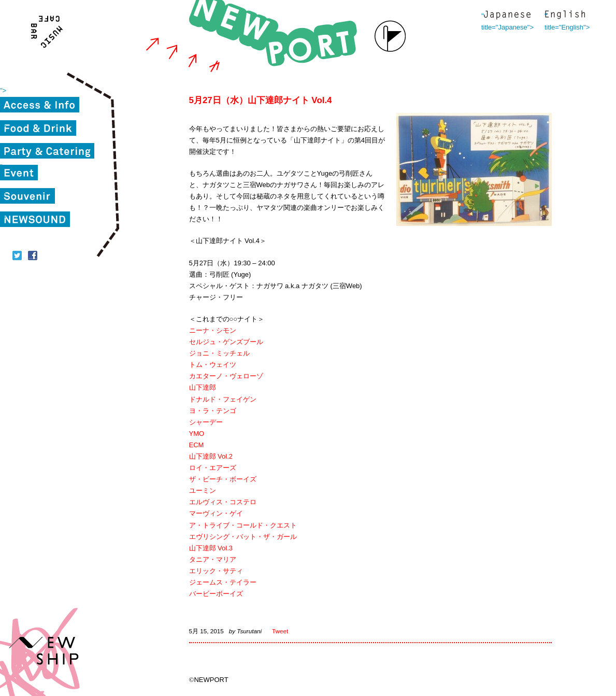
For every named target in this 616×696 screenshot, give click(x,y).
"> (3, 90)
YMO (197, 434)
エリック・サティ (216, 571)
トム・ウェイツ (213, 365)
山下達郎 (203, 387)
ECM (197, 445)
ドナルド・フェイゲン (223, 399)
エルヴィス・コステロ (223, 502)
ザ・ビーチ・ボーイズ (223, 479)
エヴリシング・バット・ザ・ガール (243, 537)
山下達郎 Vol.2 (211, 456)
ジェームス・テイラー (223, 582)
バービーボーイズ (216, 594)
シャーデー (206, 422)
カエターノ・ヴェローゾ (226, 376)
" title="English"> (565, 16)
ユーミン (203, 491)
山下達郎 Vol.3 (211, 548)
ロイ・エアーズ (213, 468)
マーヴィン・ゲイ (216, 513)
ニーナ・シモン (213, 330)
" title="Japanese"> (507, 16)
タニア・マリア (213, 559)
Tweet (280, 631)
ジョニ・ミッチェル (219, 353)
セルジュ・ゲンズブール (226, 342)
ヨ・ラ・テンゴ (213, 411)
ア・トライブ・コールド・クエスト (243, 525)
